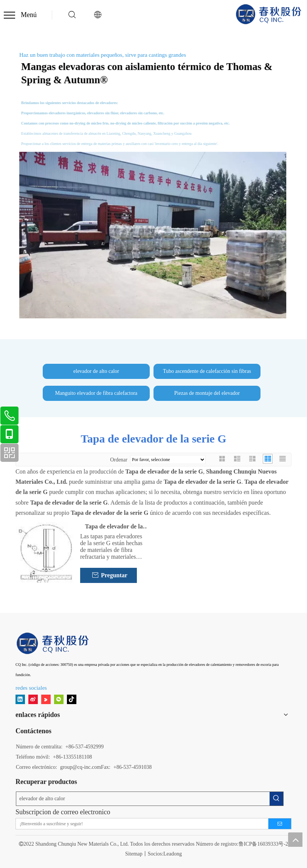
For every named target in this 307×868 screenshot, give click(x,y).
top (295, 840)
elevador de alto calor (96, 371)
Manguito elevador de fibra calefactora (96, 393)
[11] (53, 643)
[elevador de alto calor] (143, 799)
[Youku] (46, 699)
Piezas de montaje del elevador (207, 393)
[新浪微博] (33, 699)
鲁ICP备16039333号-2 (263, 844)
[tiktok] (72, 699)
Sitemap (134, 854)
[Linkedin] (20, 699)
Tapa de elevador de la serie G (114, 527)
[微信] (59, 699)
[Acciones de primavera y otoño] (153, 235)
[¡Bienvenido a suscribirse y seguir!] (140, 824)
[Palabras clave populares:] (276, 799)
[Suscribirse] (280, 824)
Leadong (173, 854)
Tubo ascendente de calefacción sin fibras (207, 371)
